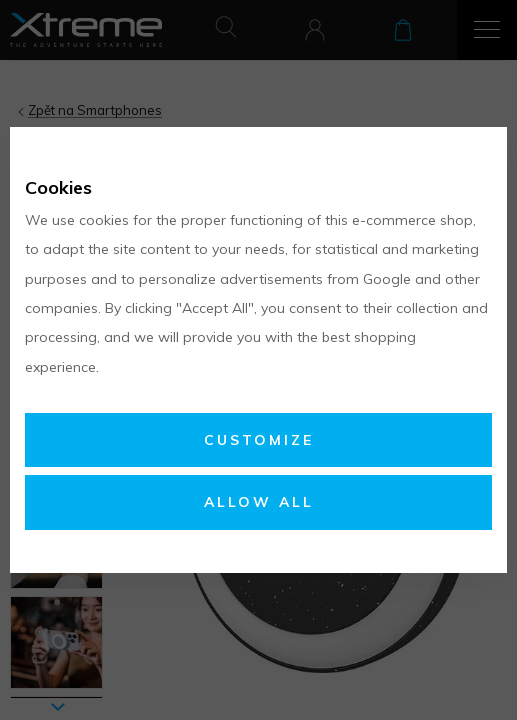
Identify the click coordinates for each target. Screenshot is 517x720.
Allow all (259, 502)
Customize (259, 440)
